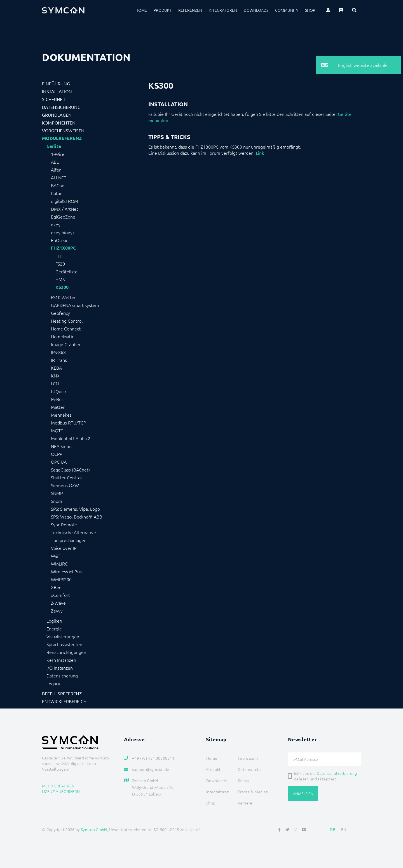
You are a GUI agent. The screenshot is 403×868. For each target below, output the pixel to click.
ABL (55, 162)
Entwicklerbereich (64, 701)
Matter (58, 407)
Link (260, 153)
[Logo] (63, 10)
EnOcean (60, 240)
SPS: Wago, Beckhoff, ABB (77, 517)
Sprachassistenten (64, 644)
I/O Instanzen (60, 668)
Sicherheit (54, 99)
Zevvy (57, 611)
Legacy (53, 683)
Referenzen (190, 10)
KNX (55, 376)
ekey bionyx (63, 232)
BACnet (58, 185)
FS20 (60, 264)
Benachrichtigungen (66, 652)
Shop (310, 10)
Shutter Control (66, 477)
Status (243, 780)
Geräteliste (66, 271)
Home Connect (66, 329)
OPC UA (59, 462)
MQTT (57, 430)
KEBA (56, 368)
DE (333, 829)
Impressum (248, 758)
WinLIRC (59, 564)
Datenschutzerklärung (337, 773)
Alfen (56, 170)
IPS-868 (58, 352)
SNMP (57, 493)
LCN (55, 383)
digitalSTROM (65, 201)
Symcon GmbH (94, 829)
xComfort (60, 595)
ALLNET (59, 177)
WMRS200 (61, 579)
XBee (56, 587)
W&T (56, 556)
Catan (57, 193)
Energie (54, 628)
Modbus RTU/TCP (68, 423)
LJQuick (59, 391)
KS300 (62, 287)
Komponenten (59, 123)
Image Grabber (66, 344)
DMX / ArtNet (65, 209)
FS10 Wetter (63, 297)
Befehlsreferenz (62, 693)
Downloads (256, 10)
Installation (57, 91)
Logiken (54, 621)
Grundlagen (57, 115)
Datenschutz (249, 769)
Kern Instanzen (61, 660)
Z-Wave (58, 603)
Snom (57, 501)
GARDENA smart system (75, 305)
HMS (60, 279)
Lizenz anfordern (61, 791)
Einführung (56, 83)
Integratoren (223, 10)
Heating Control (67, 321)
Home (141, 10)
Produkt (163, 10)
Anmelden (303, 794)
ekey (56, 224)
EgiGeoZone (63, 217)
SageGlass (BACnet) (70, 470)
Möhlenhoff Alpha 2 (71, 438)
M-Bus (57, 399)
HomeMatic (62, 336)
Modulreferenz (62, 138)
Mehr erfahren (58, 786)
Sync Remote (64, 524)
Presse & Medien (253, 792)
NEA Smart (62, 446)
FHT (59, 256)
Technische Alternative (73, 532)
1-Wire (58, 154)
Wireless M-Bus (66, 571)
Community (287, 10)
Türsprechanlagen (69, 540)
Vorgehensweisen (63, 130)
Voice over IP (64, 548)
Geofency (60, 313)
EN (344, 829)
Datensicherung (61, 107)
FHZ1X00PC (63, 248)
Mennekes (61, 415)
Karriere (245, 803)
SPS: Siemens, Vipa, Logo (75, 509)
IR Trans (59, 360)
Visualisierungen (63, 636)
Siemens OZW (65, 485)
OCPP (57, 454)
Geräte (54, 146)
